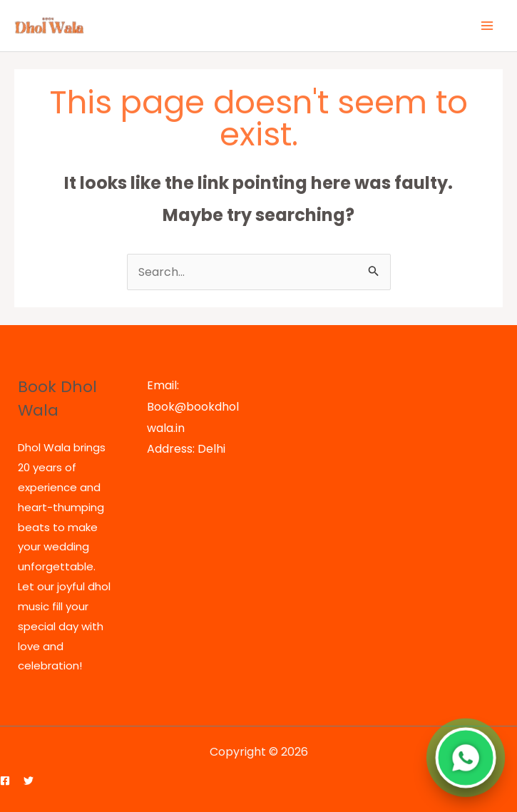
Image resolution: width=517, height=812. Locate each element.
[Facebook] (5, 781)
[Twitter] (29, 781)
